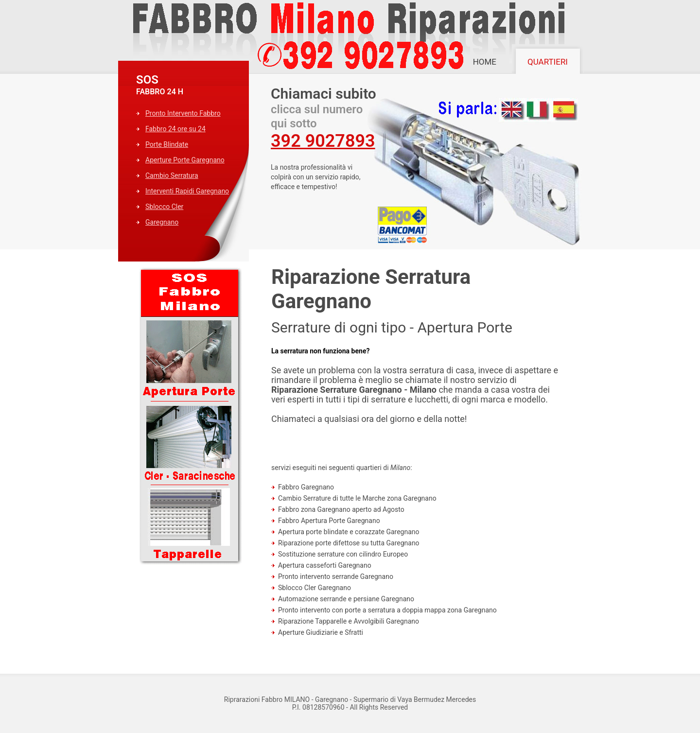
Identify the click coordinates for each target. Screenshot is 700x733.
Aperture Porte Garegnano (185, 160)
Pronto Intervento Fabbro (183, 113)
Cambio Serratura (172, 175)
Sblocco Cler (164, 207)
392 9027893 (323, 141)
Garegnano (162, 222)
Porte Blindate (167, 144)
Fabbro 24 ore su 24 (175, 129)
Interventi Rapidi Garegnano (187, 191)
